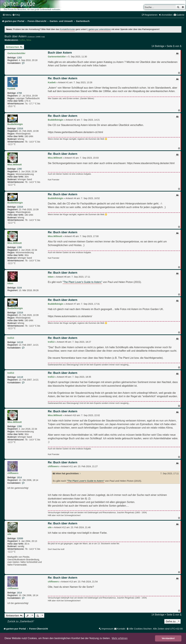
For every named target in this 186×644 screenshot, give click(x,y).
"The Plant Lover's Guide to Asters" (82, 282)
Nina (29, 40)
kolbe (22, 40)
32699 (20, 538)
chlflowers (13, 473)
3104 (19, 288)
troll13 (11, 338)
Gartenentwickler (16, 53)
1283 (19, 58)
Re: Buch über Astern (63, 78)
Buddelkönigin (15, 124)
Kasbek (11, 89)
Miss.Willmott (15, 165)
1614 (19, 477)
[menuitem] (16, 15)
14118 (20, 342)
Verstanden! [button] (168, 638)
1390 (19, 169)
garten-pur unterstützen (100, 29)
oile (9, 534)
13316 (20, 128)
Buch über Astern (16, 36)
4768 (19, 93)
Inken (10, 283)
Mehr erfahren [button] (120, 638)
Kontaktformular (67, 29)
